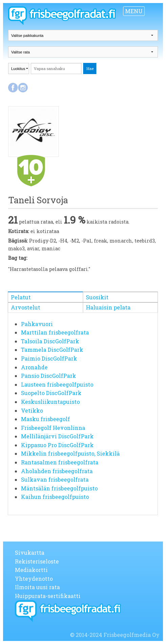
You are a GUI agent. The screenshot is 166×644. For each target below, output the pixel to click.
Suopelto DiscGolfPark (51, 393)
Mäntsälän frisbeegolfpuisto (59, 488)
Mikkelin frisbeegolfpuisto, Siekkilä (70, 453)
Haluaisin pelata (108, 307)
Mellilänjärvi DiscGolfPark (57, 436)
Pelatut (21, 297)
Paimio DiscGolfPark (49, 358)
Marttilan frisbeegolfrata (55, 332)
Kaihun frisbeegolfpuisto (55, 497)
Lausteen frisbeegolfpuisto (57, 384)
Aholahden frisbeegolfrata (57, 471)
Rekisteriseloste (37, 561)
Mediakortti (31, 570)
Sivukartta (30, 553)
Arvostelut (26, 307)
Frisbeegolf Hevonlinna (53, 428)
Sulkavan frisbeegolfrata (55, 479)
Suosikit (97, 297)
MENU (134, 11)
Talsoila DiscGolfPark (50, 341)
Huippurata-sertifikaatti (48, 596)
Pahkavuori (37, 324)
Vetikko (32, 410)
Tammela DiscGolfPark (52, 350)
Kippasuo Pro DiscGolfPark (57, 445)
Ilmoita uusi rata (37, 587)
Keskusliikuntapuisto (50, 402)
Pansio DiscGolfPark (49, 376)
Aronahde (34, 367)
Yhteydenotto (34, 579)
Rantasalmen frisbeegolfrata (60, 462)
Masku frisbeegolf (45, 419)
